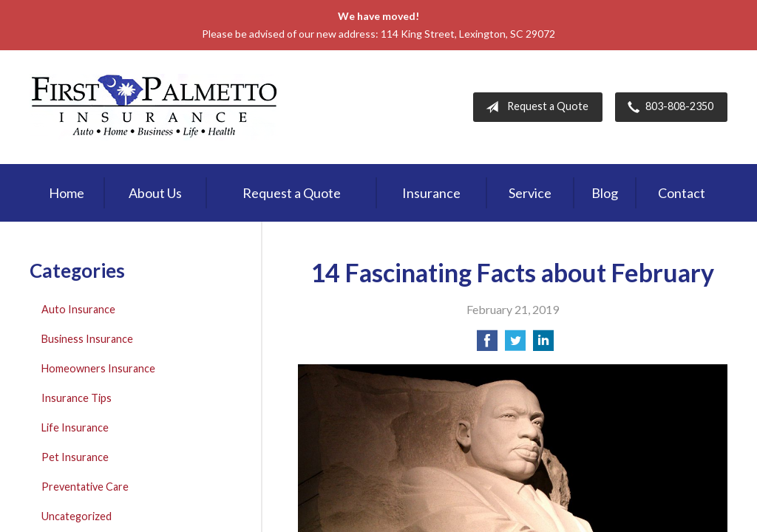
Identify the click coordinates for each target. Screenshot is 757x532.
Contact (682, 193)
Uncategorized (77, 516)
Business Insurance (87, 339)
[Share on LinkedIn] (543, 345)
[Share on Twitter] (515, 345)
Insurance (431, 193)
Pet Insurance (75, 457)
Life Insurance (75, 427)
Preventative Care (85, 487)
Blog (605, 193)
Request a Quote (534, 107)
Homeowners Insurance (98, 368)
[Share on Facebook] (487, 345)
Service (530, 193)
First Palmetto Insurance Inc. (155, 107)
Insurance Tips (77, 398)
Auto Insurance (78, 309)
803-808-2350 (668, 107)
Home (67, 193)
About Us (155, 193)
